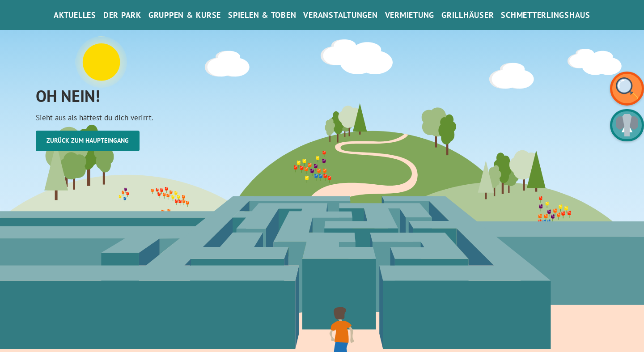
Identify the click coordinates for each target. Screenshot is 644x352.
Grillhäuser (468, 15)
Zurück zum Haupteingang (88, 140)
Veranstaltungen (340, 15)
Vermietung (410, 15)
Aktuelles (75, 15)
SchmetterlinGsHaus (546, 15)
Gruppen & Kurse (185, 15)
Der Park (122, 15)
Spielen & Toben (262, 15)
